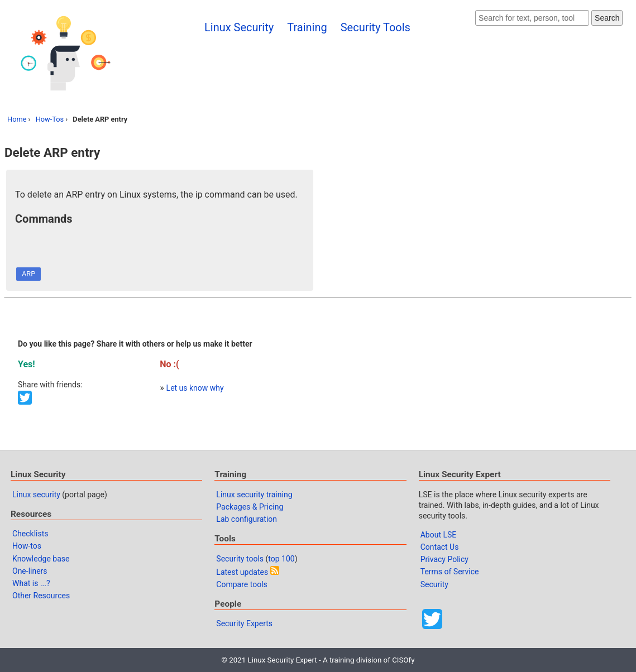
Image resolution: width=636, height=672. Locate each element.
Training (307, 27)
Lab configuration (247, 519)
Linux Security (239, 27)
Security (434, 584)
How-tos (27, 546)
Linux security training (254, 495)
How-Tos (50, 119)
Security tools (240, 559)
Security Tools (376, 27)
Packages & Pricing (250, 507)
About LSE (439, 535)
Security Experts (244, 623)
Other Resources (41, 596)
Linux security (36, 495)
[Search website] (532, 18)
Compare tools (242, 584)
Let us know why (195, 388)
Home (17, 119)
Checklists (30, 534)
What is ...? (31, 583)
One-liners (30, 571)
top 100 (281, 559)
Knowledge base (41, 559)
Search (607, 18)
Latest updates (242, 572)
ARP (28, 274)
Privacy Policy (444, 559)
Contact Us (440, 547)
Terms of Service (450, 572)
